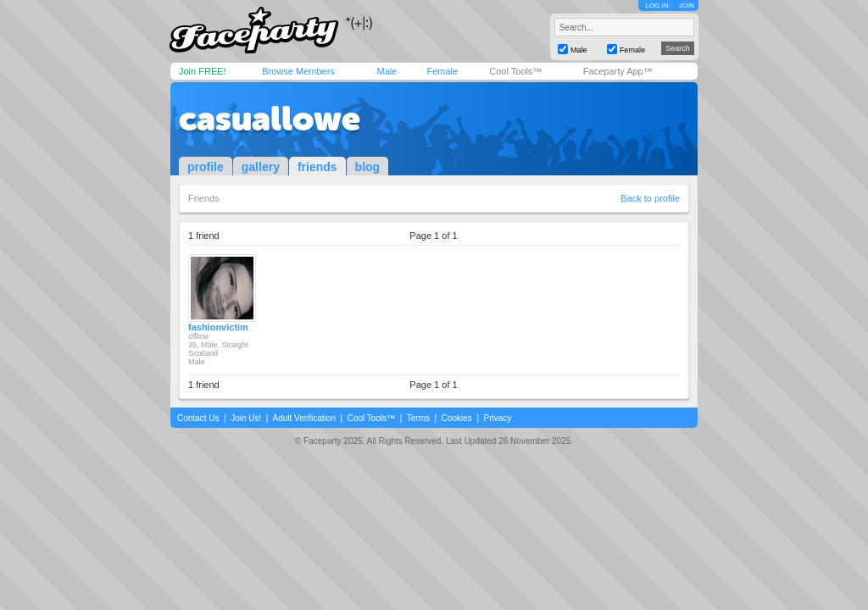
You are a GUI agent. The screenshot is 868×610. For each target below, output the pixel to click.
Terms (418, 418)
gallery (261, 167)
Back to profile (650, 198)
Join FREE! (203, 71)
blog (368, 167)
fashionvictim (218, 327)
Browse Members (298, 71)
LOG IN (657, 6)
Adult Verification (304, 418)
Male (387, 71)
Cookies (457, 418)
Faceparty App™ (618, 71)
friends (317, 167)
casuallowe (270, 119)
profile (206, 167)
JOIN (687, 6)
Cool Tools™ (515, 71)
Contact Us (198, 418)
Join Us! (246, 418)
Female (442, 71)
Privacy (498, 418)
